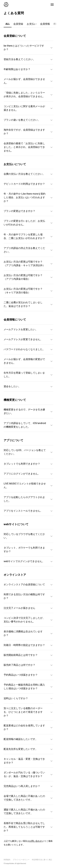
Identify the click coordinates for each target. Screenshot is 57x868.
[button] (52, 5)
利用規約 (7, 860)
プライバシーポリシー (21, 860)
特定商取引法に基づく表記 (42, 860)
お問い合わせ (36, 841)
